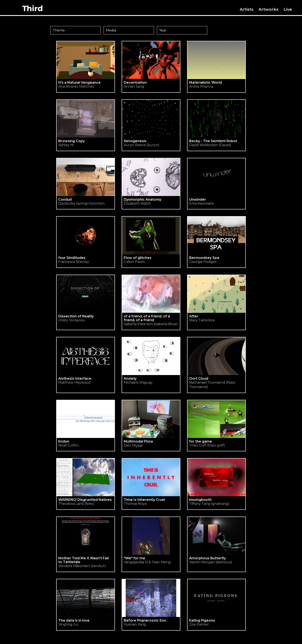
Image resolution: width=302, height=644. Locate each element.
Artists (247, 9)
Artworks (269, 9)
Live (288, 9)
